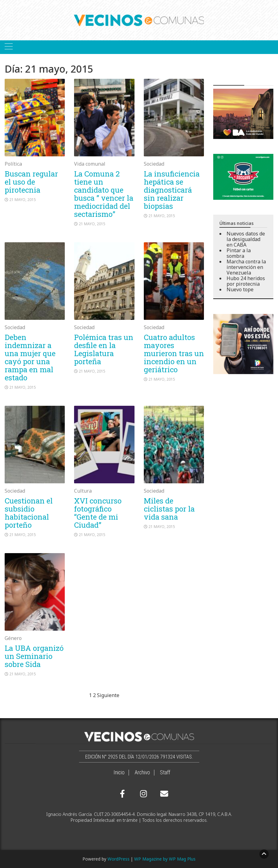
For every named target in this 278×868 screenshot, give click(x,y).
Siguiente (108, 695)
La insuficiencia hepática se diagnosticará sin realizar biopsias (172, 190)
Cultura (83, 491)
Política (13, 164)
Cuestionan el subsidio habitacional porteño (29, 513)
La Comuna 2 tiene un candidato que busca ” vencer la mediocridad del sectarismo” (104, 194)
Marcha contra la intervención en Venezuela (246, 267)
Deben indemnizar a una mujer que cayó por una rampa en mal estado (30, 357)
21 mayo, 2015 (23, 200)
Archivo (142, 772)
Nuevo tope (240, 289)
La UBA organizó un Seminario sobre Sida (34, 656)
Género (13, 638)
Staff (165, 772)
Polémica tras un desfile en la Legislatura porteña (104, 349)
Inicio (119, 772)
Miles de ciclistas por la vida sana (169, 509)
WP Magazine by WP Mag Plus (165, 859)
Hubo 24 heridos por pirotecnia (246, 281)
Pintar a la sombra (239, 253)
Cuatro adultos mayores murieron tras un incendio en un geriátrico (174, 353)
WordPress (119, 859)
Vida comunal (90, 164)
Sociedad (154, 164)
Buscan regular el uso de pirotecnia (31, 182)
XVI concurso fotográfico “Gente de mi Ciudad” (98, 513)
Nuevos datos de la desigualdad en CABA (246, 239)
